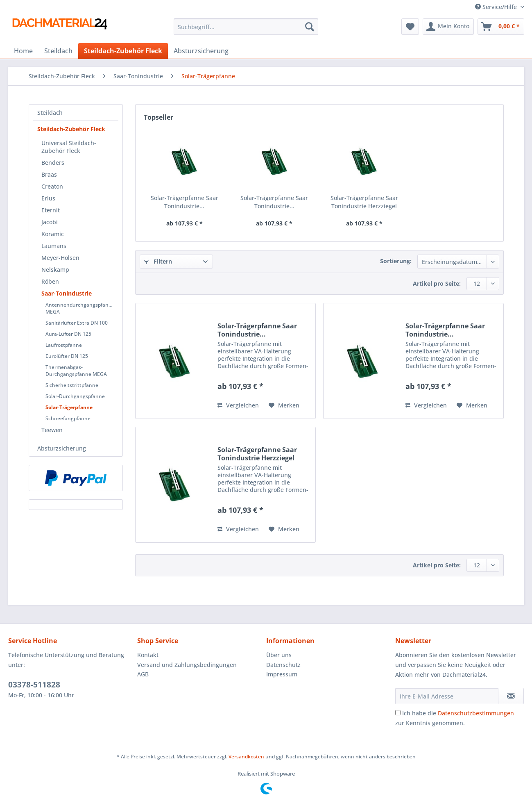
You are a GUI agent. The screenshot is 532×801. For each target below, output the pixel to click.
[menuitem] (246, 31)
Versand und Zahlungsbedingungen (187, 665)
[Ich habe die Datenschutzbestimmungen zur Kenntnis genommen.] (398, 713)
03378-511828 (34, 685)
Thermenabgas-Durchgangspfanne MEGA (76, 371)
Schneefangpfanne (68, 418)
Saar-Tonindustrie (67, 293)
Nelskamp (55, 270)
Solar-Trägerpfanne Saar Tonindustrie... (185, 202)
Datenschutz (283, 665)
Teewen (52, 430)
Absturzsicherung (62, 448)
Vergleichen (238, 405)
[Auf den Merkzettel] (284, 405)
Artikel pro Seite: (437, 283)
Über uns (279, 655)
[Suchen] (310, 27)
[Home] (23, 51)
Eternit (51, 210)
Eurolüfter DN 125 (67, 356)
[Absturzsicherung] (201, 51)
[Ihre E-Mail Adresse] (447, 696)
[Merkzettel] (410, 27)
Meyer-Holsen (60, 258)
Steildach (50, 113)
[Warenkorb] (501, 27)
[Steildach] (58, 51)
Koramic (53, 234)
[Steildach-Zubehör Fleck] (123, 51)
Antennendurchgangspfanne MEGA (80, 308)
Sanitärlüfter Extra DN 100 (77, 323)
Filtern (158, 261)
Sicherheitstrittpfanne (72, 385)
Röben (50, 281)
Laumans (54, 246)
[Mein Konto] (448, 27)
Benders (53, 163)
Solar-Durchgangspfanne (75, 396)
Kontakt (148, 655)
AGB (143, 674)
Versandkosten (246, 757)
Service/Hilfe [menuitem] (497, 7)
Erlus (48, 198)
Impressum (282, 674)
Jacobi (50, 222)
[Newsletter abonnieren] (511, 696)
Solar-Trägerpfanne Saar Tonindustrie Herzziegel (364, 202)
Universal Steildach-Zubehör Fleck (69, 147)
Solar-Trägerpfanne (69, 407)
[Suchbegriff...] (246, 27)
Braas (49, 174)
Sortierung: (396, 261)
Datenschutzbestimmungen (476, 713)
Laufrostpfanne (64, 345)
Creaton (52, 186)
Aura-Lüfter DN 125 (68, 334)
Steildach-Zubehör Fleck (71, 129)
